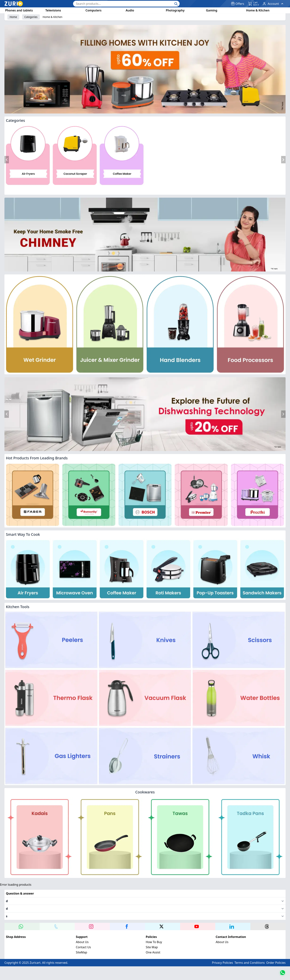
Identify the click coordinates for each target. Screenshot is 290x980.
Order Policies (276, 954)
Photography (175, 10)
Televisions (53, 10)
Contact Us (83, 939)
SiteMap (81, 944)
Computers (93, 10)
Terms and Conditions (250, 954)
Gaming (212, 10)
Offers (238, 4)
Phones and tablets (19, 10)
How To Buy (154, 933)
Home (13, 17)
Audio (130, 10)
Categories (31, 17)
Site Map (152, 939)
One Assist (153, 944)
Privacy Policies (222, 954)
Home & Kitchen (258, 10)
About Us (82, 933)
